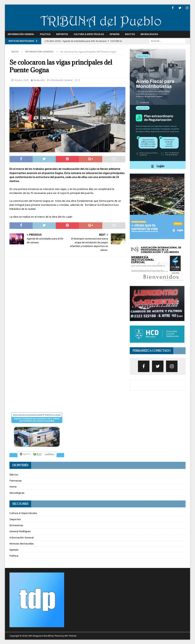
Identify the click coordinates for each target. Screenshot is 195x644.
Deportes (62, 34)
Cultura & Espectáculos (89, 34)
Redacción (39, 80)
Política (45, 34)
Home (13, 486)
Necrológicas (149, 34)
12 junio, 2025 (21, 80)
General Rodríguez (20, 531)
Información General (21, 34)
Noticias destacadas (22, 543)
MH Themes (70, 636)
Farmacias (16, 480)
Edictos (130, 34)
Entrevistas (16, 525)
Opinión (114, 34)
